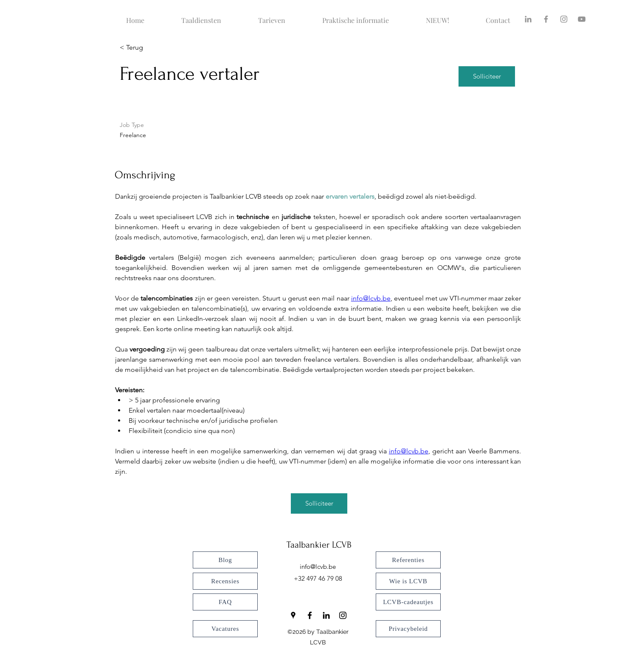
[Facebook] (546, 19)
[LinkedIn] (326, 615)
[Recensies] (225, 581)
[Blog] (225, 560)
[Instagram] (564, 19)
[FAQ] (225, 602)
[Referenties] (408, 560)
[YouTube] (582, 19)
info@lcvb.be (318, 567)
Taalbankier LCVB (319, 545)
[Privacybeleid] (408, 629)
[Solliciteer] (487, 76)
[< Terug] (150, 48)
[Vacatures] (225, 629)
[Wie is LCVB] (408, 581)
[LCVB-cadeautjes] (408, 602)
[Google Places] (293, 615)
